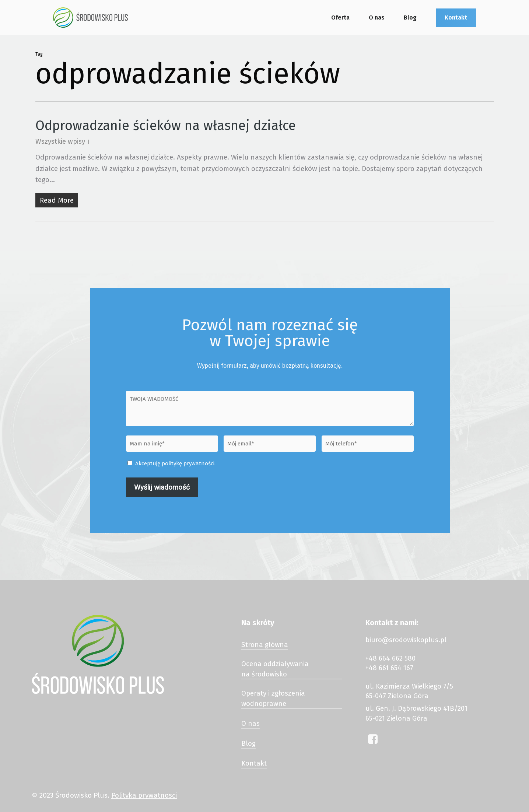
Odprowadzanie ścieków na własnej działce (166, 126)
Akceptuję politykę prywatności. (175, 463)
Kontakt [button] (254, 763)
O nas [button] (251, 724)
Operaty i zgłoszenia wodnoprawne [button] (273, 699)
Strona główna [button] (265, 645)
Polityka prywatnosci (144, 795)
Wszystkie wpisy (60, 141)
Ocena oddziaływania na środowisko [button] (275, 669)
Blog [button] (248, 743)
